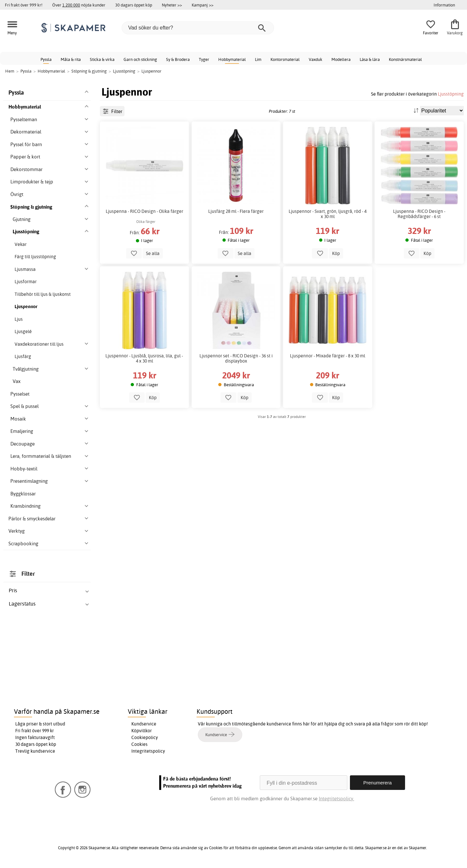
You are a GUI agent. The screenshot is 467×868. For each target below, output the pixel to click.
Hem (10, 71)
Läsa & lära (370, 59)
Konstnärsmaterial (405, 59)
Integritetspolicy (148, 751)
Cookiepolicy (145, 737)
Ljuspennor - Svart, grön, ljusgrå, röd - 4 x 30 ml (328, 214)
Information (444, 5)
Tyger (204, 59)
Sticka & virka (102, 59)
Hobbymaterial (232, 59)
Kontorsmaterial (285, 59)
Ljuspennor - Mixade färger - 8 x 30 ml (328, 356)
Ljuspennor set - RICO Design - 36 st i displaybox (236, 358)
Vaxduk (316, 59)
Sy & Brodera (178, 59)
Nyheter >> (172, 5)
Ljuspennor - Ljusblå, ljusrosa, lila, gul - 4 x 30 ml (145, 358)
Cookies (139, 744)
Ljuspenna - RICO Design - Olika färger (144, 211)
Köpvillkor (142, 731)
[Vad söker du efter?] (198, 28)
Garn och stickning (140, 59)
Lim (258, 59)
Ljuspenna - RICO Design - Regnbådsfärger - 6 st (419, 214)
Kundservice (144, 724)
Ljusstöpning (451, 94)
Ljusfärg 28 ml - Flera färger (236, 211)
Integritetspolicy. (336, 799)
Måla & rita (71, 59)
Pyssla (46, 59)
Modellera (341, 59)
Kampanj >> (203, 5)
